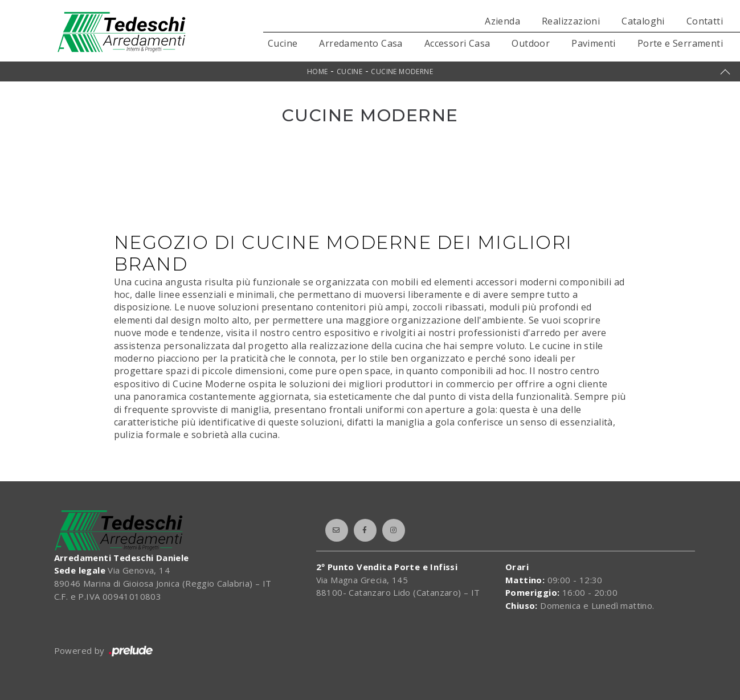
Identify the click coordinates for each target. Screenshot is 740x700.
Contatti (705, 21)
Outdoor (531, 43)
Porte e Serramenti (680, 43)
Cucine (283, 43)
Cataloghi (643, 21)
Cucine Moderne (402, 71)
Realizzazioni (571, 21)
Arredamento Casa (361, 43)
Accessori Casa (457, 43)
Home (318, 71)
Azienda (502, 21)
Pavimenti (594, 43)
